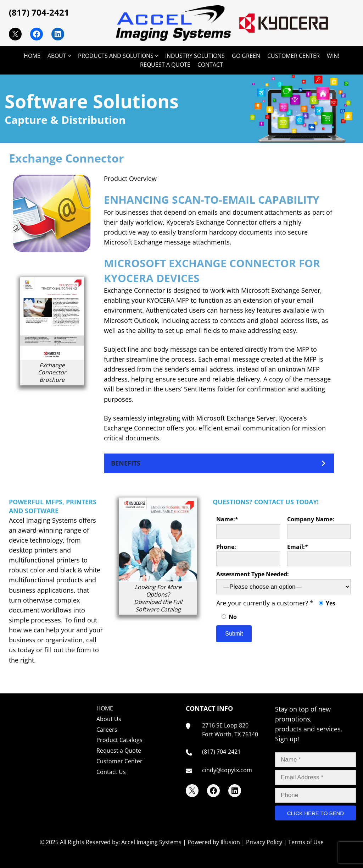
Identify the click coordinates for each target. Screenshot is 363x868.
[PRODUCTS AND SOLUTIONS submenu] (157, 56)
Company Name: (319, 527)
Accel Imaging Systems (151, 842)
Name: (248, 527)
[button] (219, 463)
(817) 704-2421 (39, 12)
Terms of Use (306, 842)
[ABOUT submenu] (69, 56)
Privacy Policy (264, 842)
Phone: (248, 555)
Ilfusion (230, 842)
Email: (319, 555)
